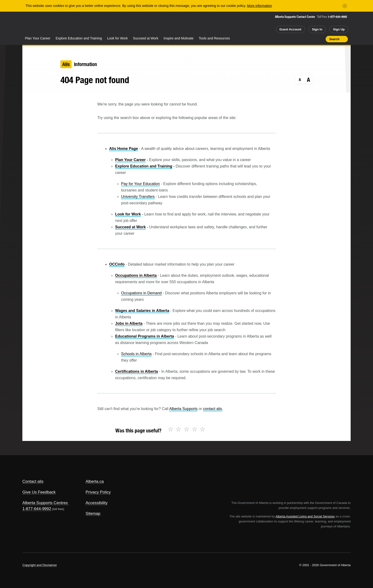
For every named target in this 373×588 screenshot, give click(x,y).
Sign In (317, 29)
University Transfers (138, 197)
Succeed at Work (146, 38)
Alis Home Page (124, 149)
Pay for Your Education (140, 184)
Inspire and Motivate (178, 38)
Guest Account (290, 29)
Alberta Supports (183, 409)
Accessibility (97, 503)
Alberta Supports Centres (45, 503)
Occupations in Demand (141, 293)
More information (259, 6)
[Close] (345, 6)
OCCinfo (117, 264)
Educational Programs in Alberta (145, 336)
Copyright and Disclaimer (40, 565)
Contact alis (33, 481)
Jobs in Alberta (129, 323)
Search (334, 39)
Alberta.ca (95, 481)
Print (320, 39)
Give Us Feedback (39, 492)
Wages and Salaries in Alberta (142, 311)
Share (295, 39)
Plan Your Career (38, 38)
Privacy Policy (98, 492)
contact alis (213, 409)
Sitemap (93, 514)
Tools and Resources (214, 38)
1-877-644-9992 (337, 17)
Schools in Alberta (136, 354)
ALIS (74, 23)
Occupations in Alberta (136, 275)
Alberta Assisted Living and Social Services (305, 516)
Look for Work (117, 38)
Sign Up (339, 29)
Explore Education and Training (79, 38)
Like (312, 39)
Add (304, 39)
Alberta (41, 24)
